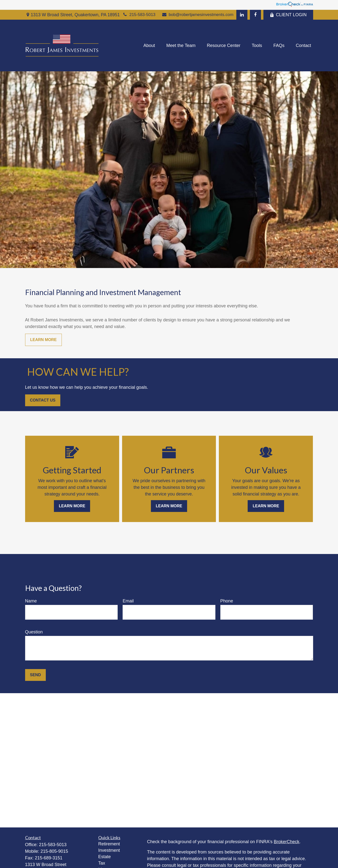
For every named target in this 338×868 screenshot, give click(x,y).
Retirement (109, 844)
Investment (109, 850)
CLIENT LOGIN (288, 15)
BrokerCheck (287, 842)
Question (34, 632)
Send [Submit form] (35, 675)
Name (31, 601)
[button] (149, 45)
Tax (102, 863)
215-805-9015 (54, 851)
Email (128, 601)
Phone (227, 601)
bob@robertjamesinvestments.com (197, 15)
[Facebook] (255, 15)
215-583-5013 (139, 15)
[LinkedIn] (242, 15)
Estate (105, 857)
